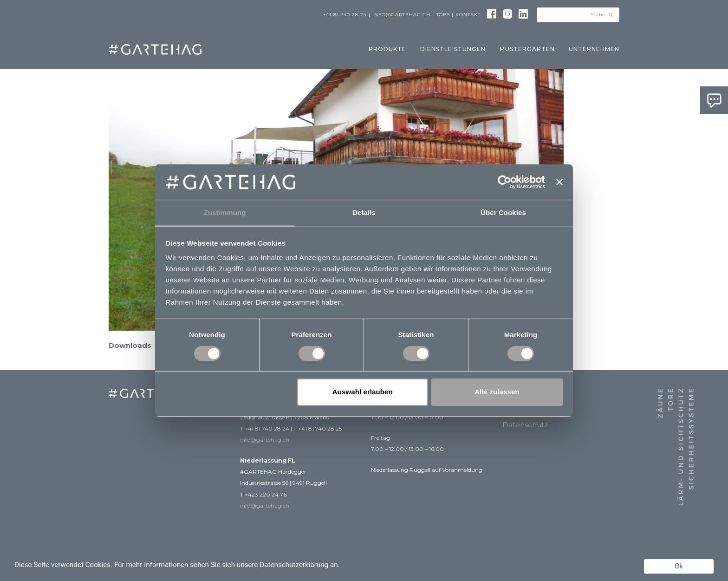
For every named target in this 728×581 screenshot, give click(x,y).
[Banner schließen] (559, 182)
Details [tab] (364, 212)
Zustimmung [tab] (225, 212)
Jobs (443, 15)
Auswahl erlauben (363, 392)
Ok (679, 566)
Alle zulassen (497, 392)
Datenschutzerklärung (294, 565)
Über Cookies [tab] (503, 212)
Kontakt (468, 15)
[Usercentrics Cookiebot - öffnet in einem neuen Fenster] (504, 182)
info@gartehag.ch (401, 15)
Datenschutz (525, 425)
